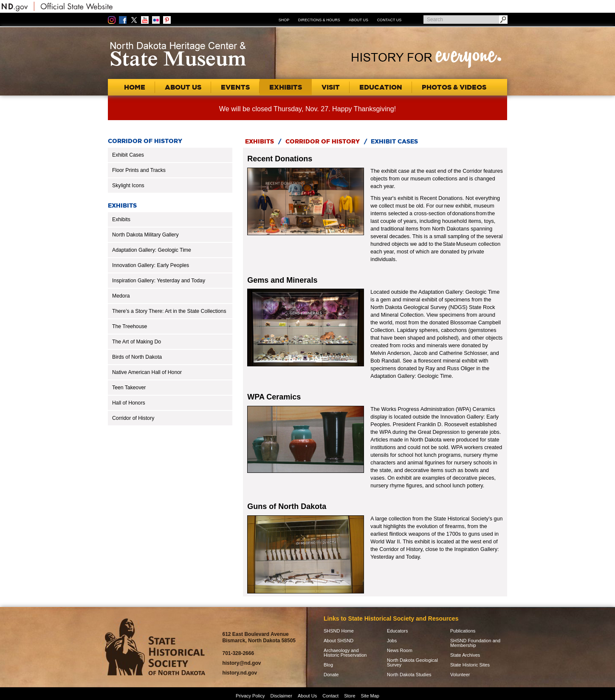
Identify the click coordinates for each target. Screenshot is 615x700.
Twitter (134, 20)
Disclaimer (281, 696)
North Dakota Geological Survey (412, 663)
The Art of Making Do (137, 342)
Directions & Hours (319, 20)
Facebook (123, 20)
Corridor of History (133, 418)
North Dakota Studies (409, 675)
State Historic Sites (470, 665)
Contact (330, 696)
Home (135, 87)
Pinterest (167, 20)
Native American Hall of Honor (147, 372)
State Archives (465, 655)
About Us (358, 20)
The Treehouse (130, 326)
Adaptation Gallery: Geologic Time (152, 250)
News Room (400, 651)
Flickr (156, 20)
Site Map (370, 696)
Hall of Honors (129, 403)
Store (350, 696)
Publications (463, 631)
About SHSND (339, 641)
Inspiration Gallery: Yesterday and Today (159, 281)
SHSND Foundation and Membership (475, 643)
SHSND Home (339, 631)
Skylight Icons (128, 186)
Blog (328, 665)
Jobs (392, 641)
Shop (284, 20)
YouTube (145, 20)
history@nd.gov (241, 663)
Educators (398, 631)
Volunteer (460, 675)
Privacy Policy (250, 696)
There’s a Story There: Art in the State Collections (169, 311)
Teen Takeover (129, 388)
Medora (121, 296)
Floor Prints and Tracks (139, 170)
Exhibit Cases (128, 155)
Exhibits (121, 219)
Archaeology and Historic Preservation (345, 653)
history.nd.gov (240, 673)
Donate (331, 675)
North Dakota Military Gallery (145, 235)
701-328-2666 (238, 653)
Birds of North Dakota (137, 357)
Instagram (112, 20)
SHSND (155, 647)
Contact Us (389, 20)
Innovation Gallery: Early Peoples (151, 265)
